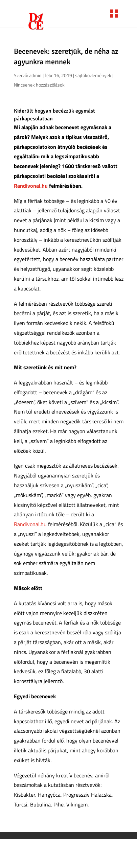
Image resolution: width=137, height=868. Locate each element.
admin (35, 75)
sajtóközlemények (93, 75)
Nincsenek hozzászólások (39, 85)
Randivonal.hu (31, 186)
